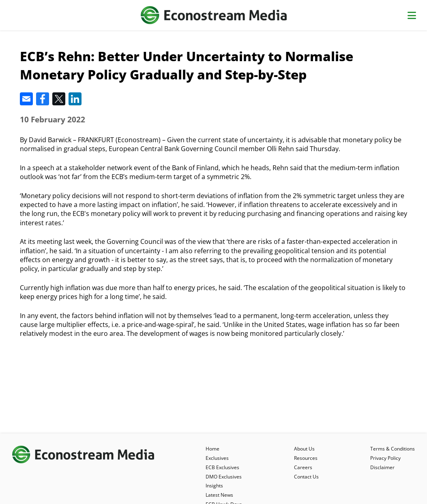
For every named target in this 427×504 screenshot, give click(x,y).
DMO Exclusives (224, 477)
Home (212, 449)
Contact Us (306, 477)
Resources (306, 458)
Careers (303, 467)
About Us (304, 449)
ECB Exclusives (222, 467)
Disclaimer (382, 467)
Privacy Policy (385, 458)
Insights (214, 486)
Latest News (219, 495)
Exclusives (217, 458)
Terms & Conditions (393, 449)
